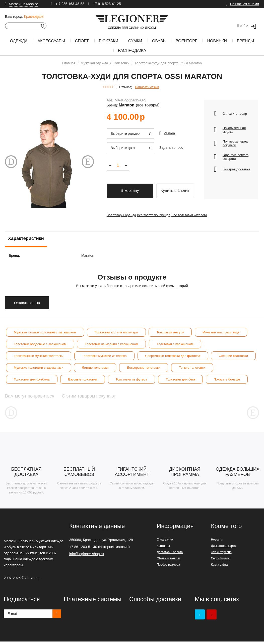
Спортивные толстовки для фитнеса (173, 356)
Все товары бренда (121, 214)
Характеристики (26, 238)
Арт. (110, 101)
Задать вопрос (170, 143)
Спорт (82, 41)
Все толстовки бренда (157, 214)
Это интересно (221, 555)
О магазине (165, 542)
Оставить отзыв (27, 303)
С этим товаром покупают (122, 396)
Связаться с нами (245, 4)
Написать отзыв (147, 87)
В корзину (130, 188)
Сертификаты (221, 561)
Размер (169, 129)
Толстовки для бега (181, 379)
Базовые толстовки (82, 379)
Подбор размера (169, 567)
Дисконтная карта (223, 548)
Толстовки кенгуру (170, 332)
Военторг (186, 41)
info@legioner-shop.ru (87, 556)
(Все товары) (187, 101)
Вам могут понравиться (38, 396)
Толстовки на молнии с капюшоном (111, 344)
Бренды (245, 41)
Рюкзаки (109, 41)
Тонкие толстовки (192, 368)
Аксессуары (51, 41)
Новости (217, 542)
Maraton (171, 101)
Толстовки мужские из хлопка (104, 356)
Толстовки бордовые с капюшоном (40, 344)
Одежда (19, 41)
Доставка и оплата (170, 555)
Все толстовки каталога (197, 214)
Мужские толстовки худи (221, 332)
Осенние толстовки (233, 356)
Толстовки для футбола (32, 379)
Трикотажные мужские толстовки (39, 356)
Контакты (163, 548)
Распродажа (132, 50)
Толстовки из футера (131, 379)
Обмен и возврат (169, 561)
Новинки (217, 41)
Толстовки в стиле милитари (116, 332)
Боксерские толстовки (144, 368)
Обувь (159, 41)
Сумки (135, 41)
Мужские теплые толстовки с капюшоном (45, 332)
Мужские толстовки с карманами (39, 368)
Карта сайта (219, 567)
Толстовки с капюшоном (175, 344)
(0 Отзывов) (124, 87)
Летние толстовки (95, 368)
